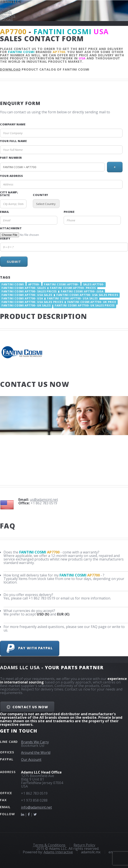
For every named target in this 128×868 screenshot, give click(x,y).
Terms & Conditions (49, 845)
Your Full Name (13, 141)
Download (10, 69)
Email (5, 212)
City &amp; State (9, 194)
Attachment (11, 228)
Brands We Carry (35, 742)
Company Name (13, 124)
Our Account (31, 759)
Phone (69, 212)
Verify (5, 239)
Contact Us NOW (30, 707)
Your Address (11, 176)
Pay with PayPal (30, 648)
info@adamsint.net (36, 807)
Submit (14, 262)
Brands (6, 12)
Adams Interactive (58, 852)
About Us (8, 16)
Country (40, 195)
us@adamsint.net (44, 500)
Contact (6, 19)
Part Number (11, 158)
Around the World (36, 752)
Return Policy (84, 845)
